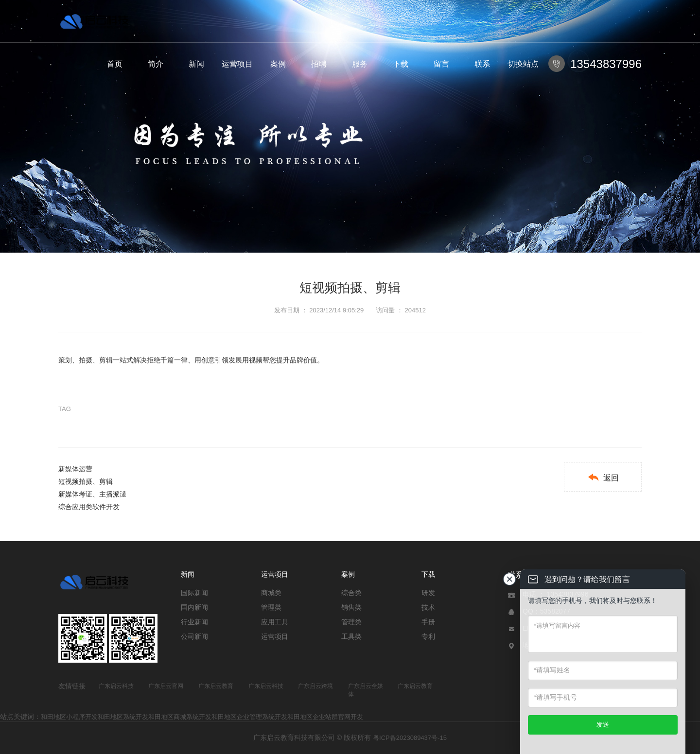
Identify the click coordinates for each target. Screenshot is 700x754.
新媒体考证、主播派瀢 (92, 494)
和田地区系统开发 (123, 717)
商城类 (271, 593)
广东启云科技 (116, 686)
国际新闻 (194, 593)
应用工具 (275, 622)
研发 (428, 593)
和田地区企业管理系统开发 (249, 717)
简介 (156, 64)
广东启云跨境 (315, 686)
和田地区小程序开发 (69, 717)
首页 (115, 64)
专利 (428, 636)
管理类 (271, 607)
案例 (278, 64)
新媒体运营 (75, 469)
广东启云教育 (216, 686)
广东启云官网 (166, 686)
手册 (428, 622)
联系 (482, 64)
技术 (428, 607)
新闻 (196, 64)
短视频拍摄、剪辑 (86, 481)
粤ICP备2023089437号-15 (410, 738)
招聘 (319, 64)
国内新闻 (194, 607)
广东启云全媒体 (366, 690)
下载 (401, 64)
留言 (441, 64)
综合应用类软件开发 (89, 507)
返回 (603, 477)
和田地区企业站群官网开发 (325, 717)
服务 (360, 64)
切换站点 (523, 64)
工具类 (351, 636)
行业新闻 (194, 622)
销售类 (351, 607)
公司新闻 (194, 636)
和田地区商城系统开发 (180, 717)
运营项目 (237, 64)
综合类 (351, 593)
